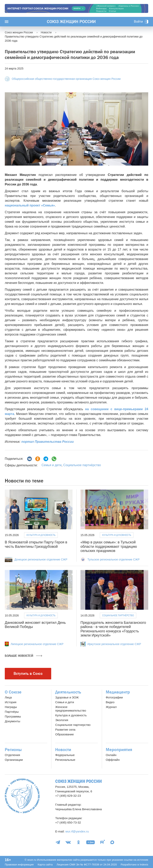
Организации (14, 760)
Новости (63, 750)
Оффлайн (113, 760)
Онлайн (111, 755)
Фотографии (114, 697)
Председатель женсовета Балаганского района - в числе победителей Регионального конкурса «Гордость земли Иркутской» (113, 629)
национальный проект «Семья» (30, 205)
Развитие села (65, 730)
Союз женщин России (71, 22)
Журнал (111, 707)
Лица (8, 697)
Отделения (12, 755)
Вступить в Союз (28, 674)
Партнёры (12, 712)
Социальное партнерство (73, 725)
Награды (11, 707)
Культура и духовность (41, 535)
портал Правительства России (48, 442)
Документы (12, 721)
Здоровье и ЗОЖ (67, 697)
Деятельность (68, 692)
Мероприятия (119, 750)
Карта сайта (45, 865)
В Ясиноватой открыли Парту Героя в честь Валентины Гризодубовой (36, 544)
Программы (13, 716)
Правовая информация (19, 865)
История (11, 702)
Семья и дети (51, 465)
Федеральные (65, 755)
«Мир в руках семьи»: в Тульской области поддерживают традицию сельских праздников (109, 546)
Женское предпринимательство (71, 709)
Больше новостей (23, 656)
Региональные (65, 760)
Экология (62, 720)
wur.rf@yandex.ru (77, 831)
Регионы (13, 750)
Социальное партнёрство (82, 465)
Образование (64, 734)
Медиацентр (118, 692)
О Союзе (13, 692)
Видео (110, 702)
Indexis (144, 865)
